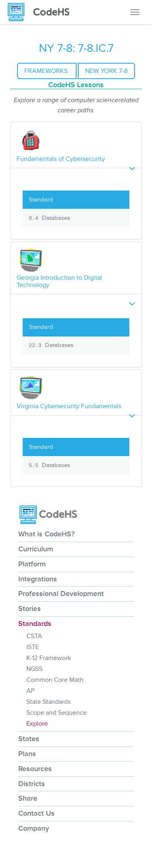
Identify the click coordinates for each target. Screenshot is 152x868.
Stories (30, 609)
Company (34, 828)
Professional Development (61, 594)
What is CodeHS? (46, 534)
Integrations (38, 579)
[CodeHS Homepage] (42, 12)
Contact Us (36, 813)
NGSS (34, 669)
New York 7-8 (106, 71)
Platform (32, 564)
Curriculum (36, 549)
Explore (37, 724)
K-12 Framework (49, 658)
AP (30, 691)
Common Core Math (55, 680)
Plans (27, 754)
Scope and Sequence (57, 713)
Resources (35, 769)
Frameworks (47, 71)
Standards (35, 624)
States (29, 739)
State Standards (48, 702)
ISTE (33, 647)
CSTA (34, 636)
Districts (32, 784)
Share (28, 798)
